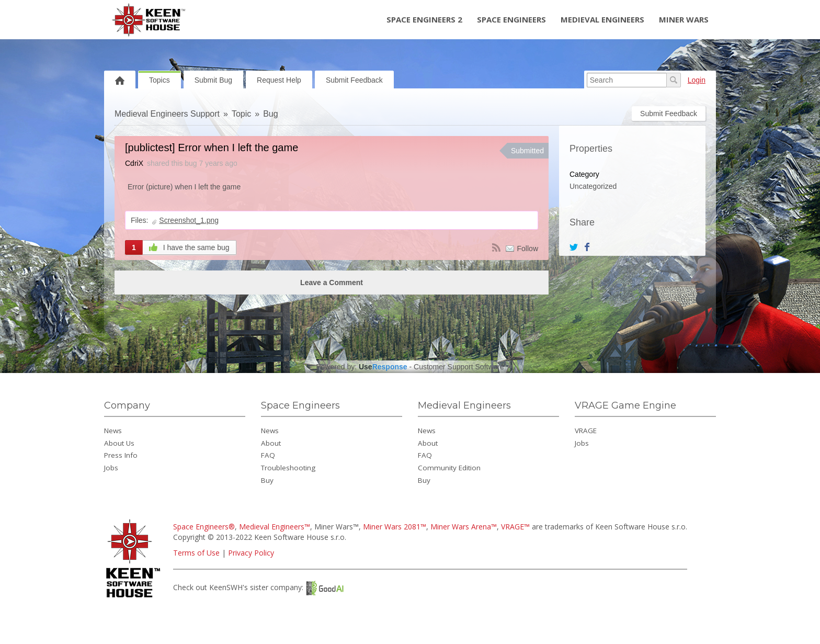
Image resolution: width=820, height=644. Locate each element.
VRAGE (586, 431)
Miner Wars (684, 19)
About (271, 443)
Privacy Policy (251, 553)
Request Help (279, 80)
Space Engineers (511, 19)
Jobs (111, 468)
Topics (160, 80)
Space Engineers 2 (424, 19)
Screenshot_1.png (189, 220)
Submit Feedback (354, 80)
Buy (267, 480)
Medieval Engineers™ (275, 527)
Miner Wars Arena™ (464, 527)
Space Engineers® (204, 527)
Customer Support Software (459, 367)
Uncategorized (593, 186)
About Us (119, 443)
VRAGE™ (515, 527)
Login (697, 80)
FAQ (268, 455)
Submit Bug (213, 80)
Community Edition (449, 468)
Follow (528, 248)
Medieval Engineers (602, 19)
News (113, 431)
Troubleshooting (288, 468)
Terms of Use (196, 553)
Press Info (121, 455)
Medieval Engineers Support (167, 114)
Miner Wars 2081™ (395, 527)
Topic (241, 114)
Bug (270, 114)
